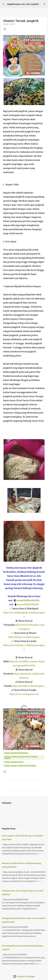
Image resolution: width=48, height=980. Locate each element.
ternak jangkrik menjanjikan (16, 753)
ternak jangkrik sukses (14, 762)
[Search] (44, 4)
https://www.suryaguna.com (24, 694)
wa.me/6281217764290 (28, 604)
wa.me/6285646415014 (28, 600)
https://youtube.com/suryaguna (28, 686)
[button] (5, 29)
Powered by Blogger (24, 976)
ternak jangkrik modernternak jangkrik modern (21, 758)
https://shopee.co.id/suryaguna (24, 637)
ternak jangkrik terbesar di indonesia (20, 766)
